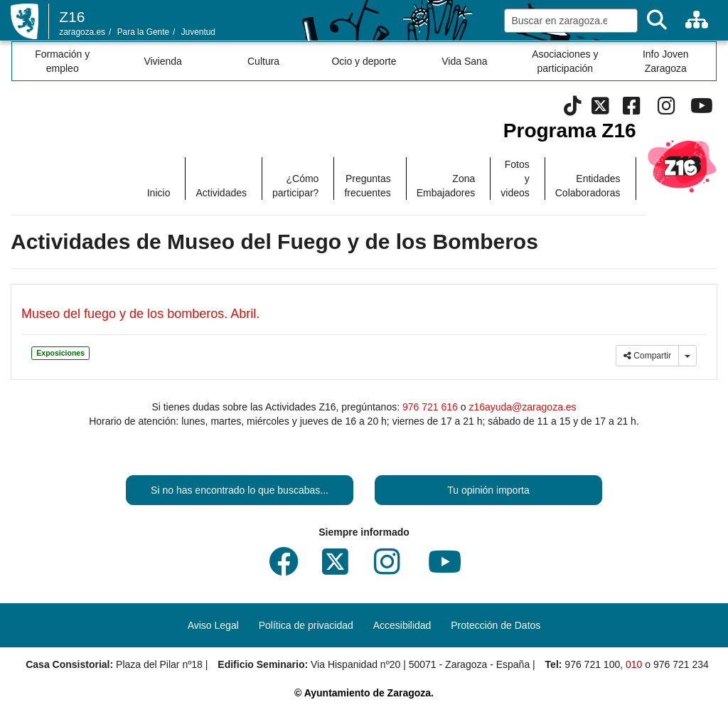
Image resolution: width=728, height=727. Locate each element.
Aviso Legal (213, 625)
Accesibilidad (402, 625)
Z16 (72, 17)
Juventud (198, 32)
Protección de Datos (496, 625)
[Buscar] (657, 20)
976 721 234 (681, 664)
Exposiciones (60, 353)
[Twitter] (600, 110)
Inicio (159, 193)
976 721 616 (430, 407)
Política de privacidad (306, 625)
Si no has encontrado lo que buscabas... (240, 490)
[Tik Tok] (573, 110)
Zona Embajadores (446, 186)
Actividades (221, 193)
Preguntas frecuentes (367, 186)
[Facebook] (632, 110)
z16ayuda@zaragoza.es (522, 407)
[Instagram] (667, 110)
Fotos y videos (515, 179)
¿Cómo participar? (295, 186)
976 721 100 (592, 664)
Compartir (647, 356)
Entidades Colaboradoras (588, 186)
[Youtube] (701, 110)
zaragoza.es (82, 32)
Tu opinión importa (488, 490)
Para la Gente (143, 32)
